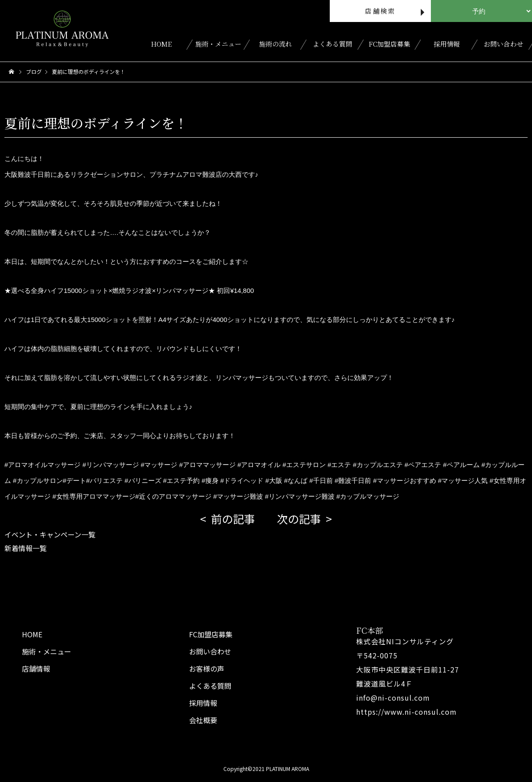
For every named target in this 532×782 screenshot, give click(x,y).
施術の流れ (275, 44)
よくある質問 (332, 44)
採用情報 (447, 44)
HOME (161, 44)
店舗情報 (36, 669)
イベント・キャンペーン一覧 (50, 534)
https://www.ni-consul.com (406, 712)
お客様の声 (207, 669)
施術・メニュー (218, 44)
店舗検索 (380, 11)
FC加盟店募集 (389, 44)
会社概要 (203, 720)
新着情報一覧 (26, 548)
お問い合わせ (503, 44)
